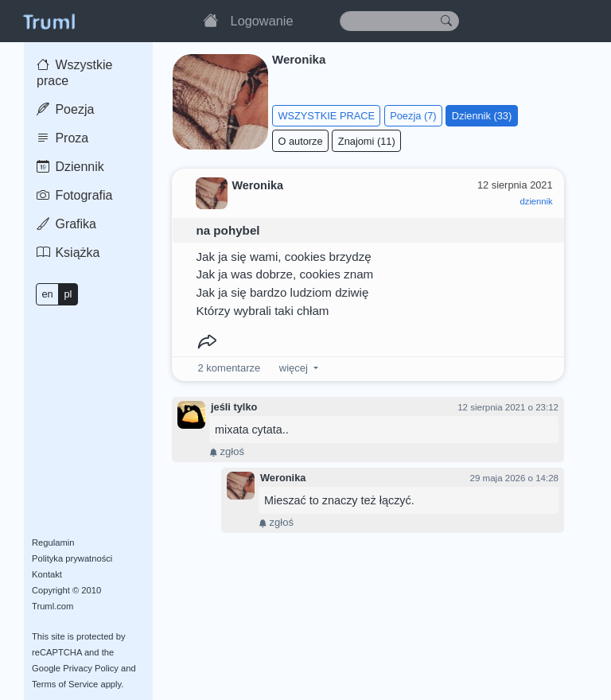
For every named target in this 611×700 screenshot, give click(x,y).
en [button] (47, 294)
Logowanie (262, 21)
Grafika (66, 224)
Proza (62, 138)
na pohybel (228, 230)
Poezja (65, 109)
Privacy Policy (91, 668)
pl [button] (68, 294)
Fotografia (74, 195)
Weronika (283, 478)
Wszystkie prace (74, 73)
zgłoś (227, 451)
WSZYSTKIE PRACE (326, 116)
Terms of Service (65, 684)
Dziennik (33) (482, 116)
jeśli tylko (234, 407)
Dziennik (70, 167)
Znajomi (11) (367, 141)
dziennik (537, 201)
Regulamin (53, 542)
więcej (293, 368)
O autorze (300, 141)
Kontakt (47, 574)
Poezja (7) (413, 116)
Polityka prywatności (72, 558)
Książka (68, 253)
